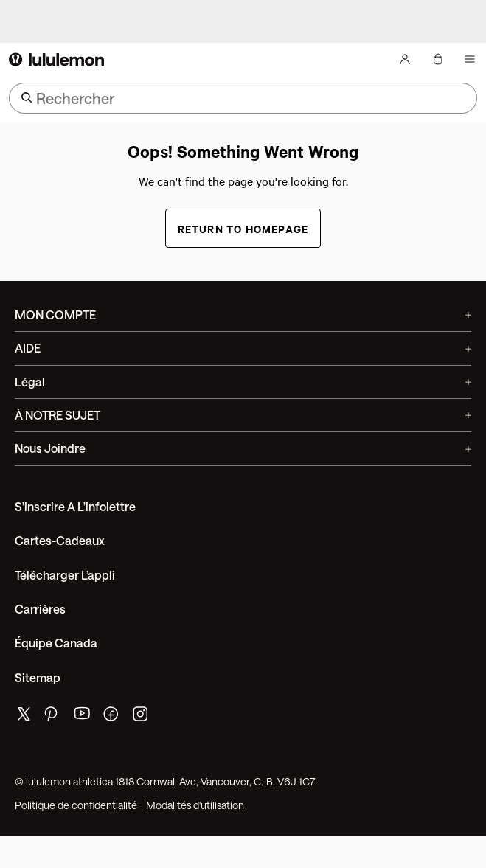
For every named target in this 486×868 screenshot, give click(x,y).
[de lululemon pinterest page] (53, 717)
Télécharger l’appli (65, 575)
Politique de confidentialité (76, 805)
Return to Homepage (243, 228)
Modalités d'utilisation (195, 805)
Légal (243, 382)
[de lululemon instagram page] (142, 717)
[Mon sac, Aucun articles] (437, 59)
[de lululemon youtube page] (83, 717)
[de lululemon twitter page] (24, 716)
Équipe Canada (56, 643)
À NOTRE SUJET (243, 415)
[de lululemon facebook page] (112, 717)
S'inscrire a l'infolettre (75, 506)
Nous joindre (243, 448)
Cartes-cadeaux (60, 540)
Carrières (40, 609)
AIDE (243, 348)
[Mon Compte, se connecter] (405, 59)
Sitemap (38, 677)
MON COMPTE (243, 315)
